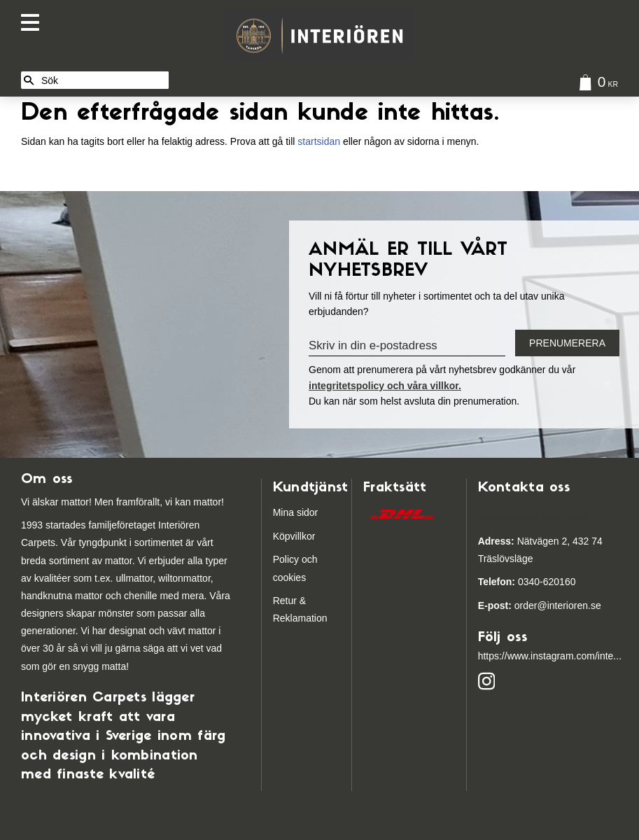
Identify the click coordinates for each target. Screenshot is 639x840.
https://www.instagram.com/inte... (550, 656)
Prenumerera (567, 343)
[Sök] (29, 80)
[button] (33, 23)
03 (504, 582)
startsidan (319, 141)
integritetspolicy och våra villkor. (385, 386)
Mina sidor (296, 512)
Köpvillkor (294, 536)
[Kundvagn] (596, 84)
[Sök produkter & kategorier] (103, 80)
